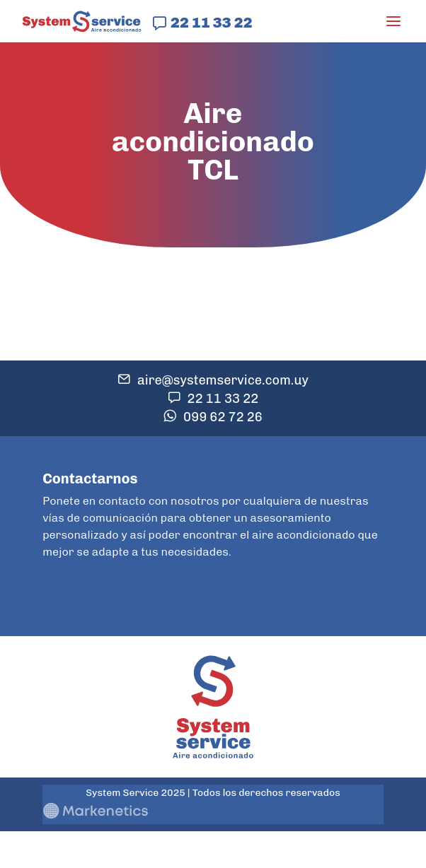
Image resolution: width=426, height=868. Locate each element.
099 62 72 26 (223, 417)
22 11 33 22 (211, 22)
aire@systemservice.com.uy (223, 380)
